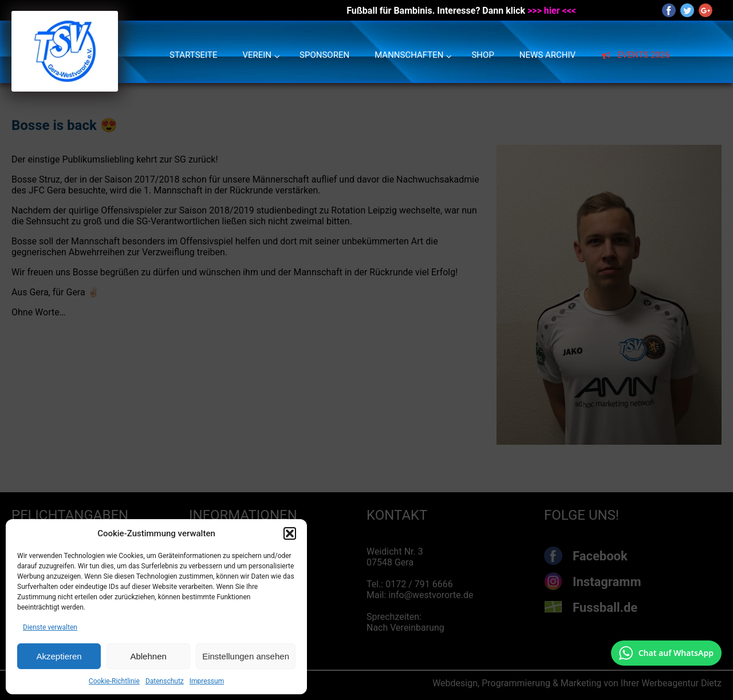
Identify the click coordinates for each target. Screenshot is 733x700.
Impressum (207, 681)
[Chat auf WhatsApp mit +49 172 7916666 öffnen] (666, 653)
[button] (290, 533)
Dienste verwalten (50, 627)
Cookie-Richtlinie (114, 681)
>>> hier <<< (552, 11)
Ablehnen (148, 656)
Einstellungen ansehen (246, 656)
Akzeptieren (59, 656)
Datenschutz (165, 681)
